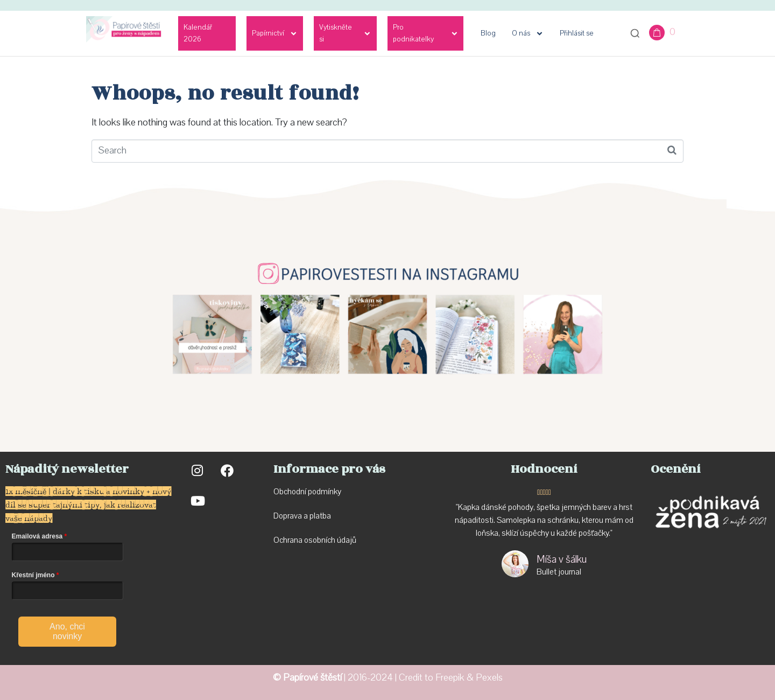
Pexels (489, 678)
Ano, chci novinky (67, 631)
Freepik (450, 678)
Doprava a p (294, 516)
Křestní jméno (33, 575)
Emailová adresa (37, 536)
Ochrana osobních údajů (315, 540)
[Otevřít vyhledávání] (635, 33)
